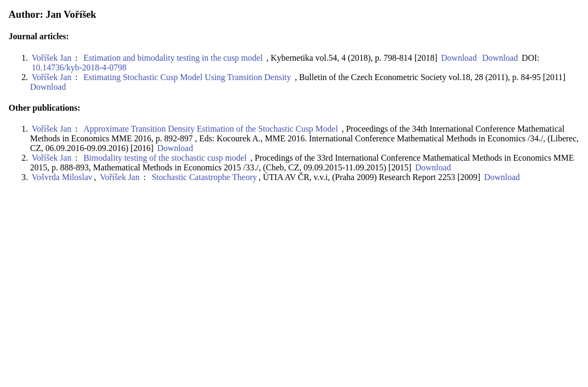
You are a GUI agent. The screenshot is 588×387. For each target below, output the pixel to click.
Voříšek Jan (52, 58)
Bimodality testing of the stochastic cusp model (165, 158)
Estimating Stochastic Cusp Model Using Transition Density (187, 77)
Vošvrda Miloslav (62, 177)
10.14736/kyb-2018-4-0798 (79, 67)
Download (458, 58)
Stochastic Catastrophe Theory (204, 177)
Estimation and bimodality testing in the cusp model (173, 58)
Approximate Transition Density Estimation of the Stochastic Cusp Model (210, 129)
